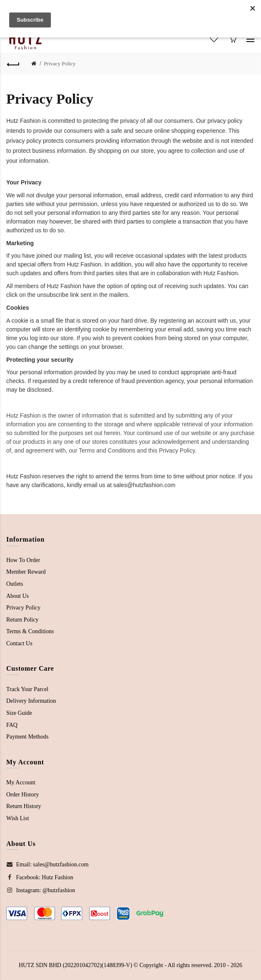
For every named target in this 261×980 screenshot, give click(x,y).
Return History (24, 806)
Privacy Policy (60, 63)
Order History (23, 795)
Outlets (15, 584)
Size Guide (19, 713)
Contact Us (19, 643)
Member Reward (26, 572)
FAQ (12, 725)
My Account (21, 782)
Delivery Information (31, 701)
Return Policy (22, 620)
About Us (18, 596)
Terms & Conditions (30, 631)
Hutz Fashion (57, 877)
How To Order (23, 560)
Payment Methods (28, 737)
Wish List (18, 818)
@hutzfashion (59, 890)
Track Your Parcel (27, 689)
